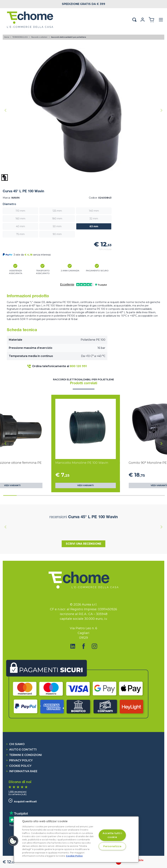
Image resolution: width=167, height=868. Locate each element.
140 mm (94, 211)
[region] (76, 839)
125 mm (57, 211)
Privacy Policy (19, 760)
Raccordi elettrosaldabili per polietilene (69, 37)
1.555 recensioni (17, 792)
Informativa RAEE (22, 771)
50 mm (57, 226)
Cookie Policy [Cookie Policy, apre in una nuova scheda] (74, 856)
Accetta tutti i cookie (112, 835)
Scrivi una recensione (83, 544)
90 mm (57, 234)
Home (7, 37)
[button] (5, 178)
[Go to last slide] (5, 443)
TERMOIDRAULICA (20, 37)
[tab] (10, 495)
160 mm (20, 219)
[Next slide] (162, 110)
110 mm (20, 211)
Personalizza (112, 846)
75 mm (20, 234)
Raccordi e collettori (40, 37)
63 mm (94, 226)
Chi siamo (15, 744)
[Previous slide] (5, 110)
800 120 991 (78, 366)
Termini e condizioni (24, 755)
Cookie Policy (19, 766)
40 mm (20, 226)
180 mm (57, 219)
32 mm (94, 219)
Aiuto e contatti (21, 750)
